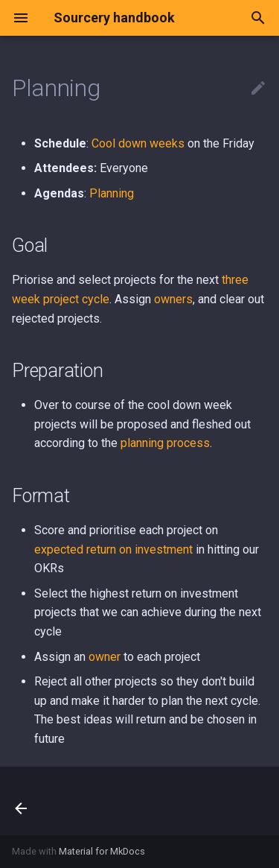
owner (105, 657)
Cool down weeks (138, 143)
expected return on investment (113, 549)
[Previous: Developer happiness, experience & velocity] (22, 801)
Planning (112, 193)
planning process (165, 443)
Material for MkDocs (102, 851)
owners (173, 299)
